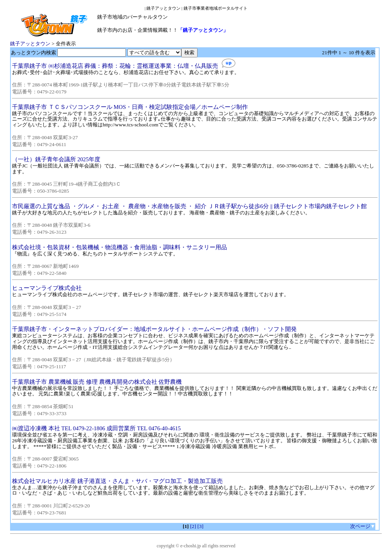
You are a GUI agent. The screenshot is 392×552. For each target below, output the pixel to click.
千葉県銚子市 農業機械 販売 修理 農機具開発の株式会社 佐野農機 (97, 382)
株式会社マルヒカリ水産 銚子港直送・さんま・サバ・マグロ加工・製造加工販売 (117, 481)
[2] (193, 526)
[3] (201, 526)
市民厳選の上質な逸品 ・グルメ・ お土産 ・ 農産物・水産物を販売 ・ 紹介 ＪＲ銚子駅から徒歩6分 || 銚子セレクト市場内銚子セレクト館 (189, 206)
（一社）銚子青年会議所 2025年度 (56, 159)
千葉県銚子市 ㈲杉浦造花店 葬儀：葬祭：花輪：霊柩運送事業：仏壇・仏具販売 (115, 66)
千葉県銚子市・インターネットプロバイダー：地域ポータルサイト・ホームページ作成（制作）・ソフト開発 (154, 329)
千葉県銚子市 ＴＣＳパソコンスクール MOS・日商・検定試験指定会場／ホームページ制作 (130, 107)
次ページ (360, 526)
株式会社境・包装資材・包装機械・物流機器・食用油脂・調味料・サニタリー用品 (119, 247)
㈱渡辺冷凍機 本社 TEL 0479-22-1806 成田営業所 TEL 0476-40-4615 (96, 428)
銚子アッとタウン (30, 44)
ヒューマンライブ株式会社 (47, 288)
